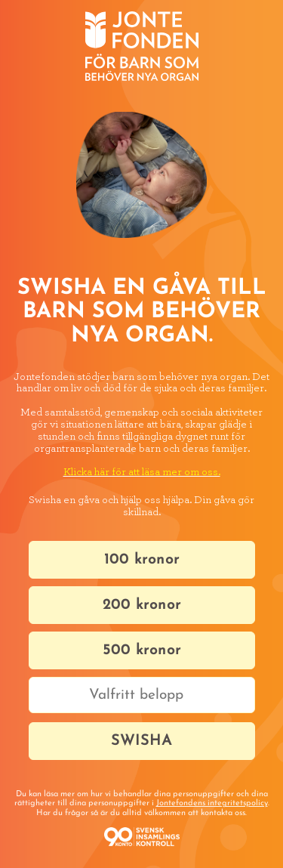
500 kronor (142, 650)
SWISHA (141, 741)
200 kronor (142, 605)
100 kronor (142, 560)
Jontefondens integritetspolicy (212, 803)
